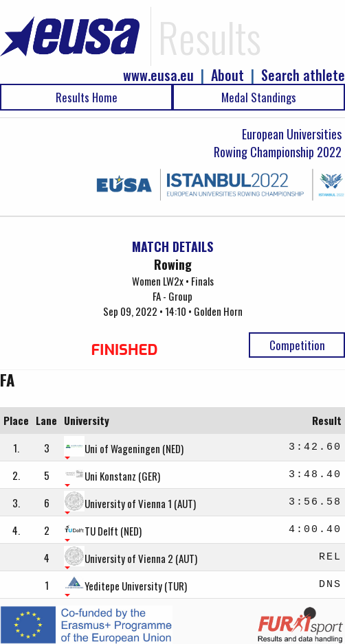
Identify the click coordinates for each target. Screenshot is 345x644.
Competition (297, 345)
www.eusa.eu (158, 75)
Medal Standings (259, 97)
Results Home (87, 97)
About (227, 75)
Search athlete (303, 75)
